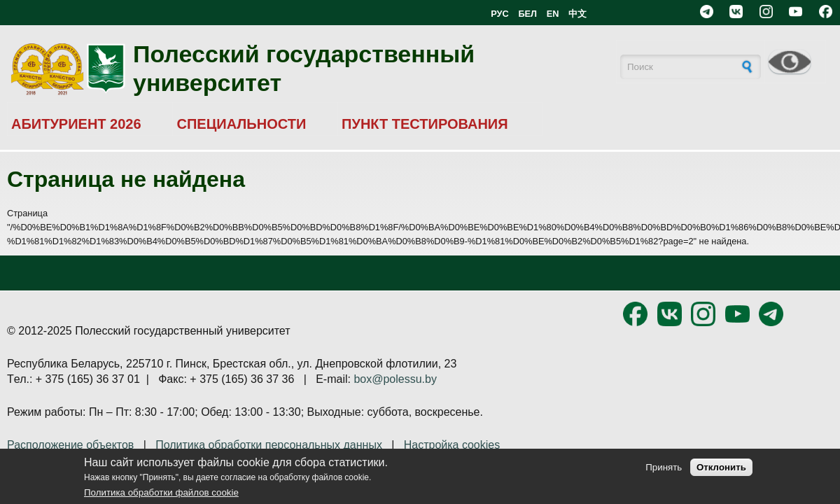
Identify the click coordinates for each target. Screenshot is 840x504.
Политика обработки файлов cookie (161, 492)
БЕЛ (527, 14)
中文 (577, 14)
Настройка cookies (452, 445)
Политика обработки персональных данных (269, 445)
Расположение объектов (70, 445)
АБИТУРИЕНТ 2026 (76, 124)
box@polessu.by (395, 379)
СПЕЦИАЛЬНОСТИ (241, 124)
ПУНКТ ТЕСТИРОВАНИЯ (425, 124)
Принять (664, 467)
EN (553, 14)
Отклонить (721, 467)
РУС (500, 14)
